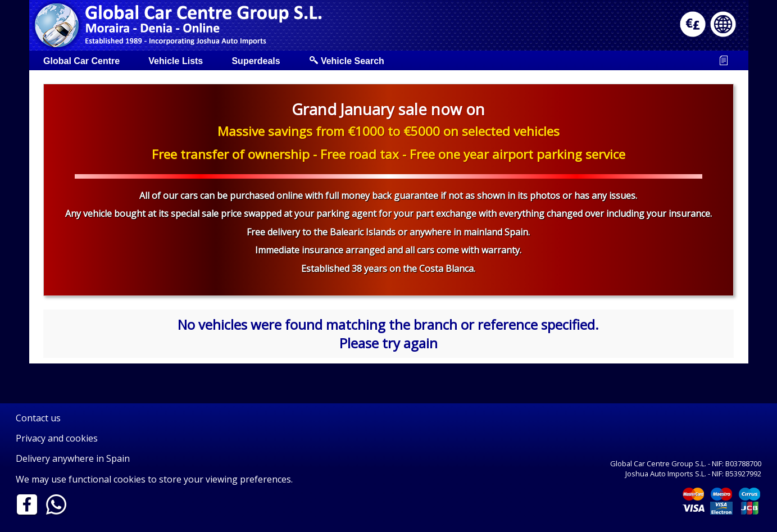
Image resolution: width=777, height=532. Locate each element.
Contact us (38, 418)
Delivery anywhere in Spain (73, 458)
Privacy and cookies (57, 438)
